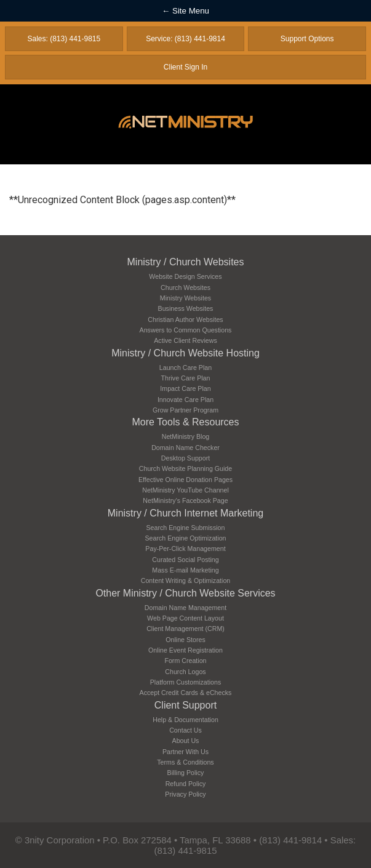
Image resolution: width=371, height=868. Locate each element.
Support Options (307, 39)
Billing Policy (186, 773)
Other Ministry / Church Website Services (185, 593)
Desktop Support (185, 458)
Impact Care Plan (185, 388)
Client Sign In (185, 67)
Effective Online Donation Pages (185, 480)
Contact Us (185, 730)
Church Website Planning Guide (185, 468)
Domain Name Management (185, 608)
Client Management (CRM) (185, 629)
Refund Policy (186, 784)
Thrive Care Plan (186, 378)
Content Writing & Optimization (186, 581)
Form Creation (185, 661)
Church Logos (185, 672)
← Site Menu (185, 11)
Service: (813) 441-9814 (185, 39)
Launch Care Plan (185, 368)
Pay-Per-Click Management (185, 549)
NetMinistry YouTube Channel (185, 490)
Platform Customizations (185, 682)
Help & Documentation (185, 720)
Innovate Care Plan (185, 400)
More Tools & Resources (186, 422)
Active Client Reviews (185, 340)
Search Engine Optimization (185, 538)
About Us (186, 741)
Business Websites (186, 308)
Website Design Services (185, 276)
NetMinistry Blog (186, 436)
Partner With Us (185, 752)
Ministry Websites (185, 298)
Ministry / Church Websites (186, 262)
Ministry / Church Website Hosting (185, 353)
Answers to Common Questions (186, 330)
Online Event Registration (185, 650)
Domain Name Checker (185, 448)
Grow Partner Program (185, 410)
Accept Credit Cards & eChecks (186, 693)
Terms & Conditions (185, 762)
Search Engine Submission (186, 528)
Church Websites (185, 287)
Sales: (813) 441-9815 (64, 39)
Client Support (185, 705)
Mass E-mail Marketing (185, 570)
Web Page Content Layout (185, 618)
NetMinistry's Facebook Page (185, 500)
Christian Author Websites (185, 319)
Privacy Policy (185, 794)
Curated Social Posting (185, 560)
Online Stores (185, 640)
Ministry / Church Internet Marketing (185, 513)
